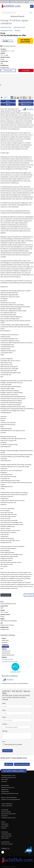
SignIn (25, 2)
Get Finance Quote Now (25, 41)
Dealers (3, 822)
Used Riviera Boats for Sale (8, 818)
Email (4, 710)
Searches (13, 2)
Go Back (9, 764)
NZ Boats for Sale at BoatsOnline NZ (11, 799)
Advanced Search (17, 16)
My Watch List (5, 789)
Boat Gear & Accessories (8, 787)
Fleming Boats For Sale (6, 30)
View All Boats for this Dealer (10, 662)
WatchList (21, 2)
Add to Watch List (26, 101)
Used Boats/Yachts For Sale (9, 777)
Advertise (4, 828)
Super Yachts (5, 779)
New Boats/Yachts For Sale (8, 775)
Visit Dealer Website (7, 659)
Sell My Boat (4, 2)
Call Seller (26, 70)
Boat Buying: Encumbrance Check (10, 793)
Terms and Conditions (7, 844)
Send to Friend (26, 104)
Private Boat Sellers (6, 834)
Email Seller (8, 70)
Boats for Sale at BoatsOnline (9, 797)
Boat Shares (5, 816)
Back (8, 104)
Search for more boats (22, 764)
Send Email (7, 751)
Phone (4, 717)
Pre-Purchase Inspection (8, 46)
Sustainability (5, 810)
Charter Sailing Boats (7, 804)
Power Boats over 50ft (19, 27)
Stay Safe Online (6, 842)
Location (5, 724)
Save (4, 741)
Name (4, 703)
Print (8, 101)
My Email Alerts (5, 791)
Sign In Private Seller (6, 836)
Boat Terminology (6, 812)
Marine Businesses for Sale (8, 814)
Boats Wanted (5, 838)
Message (5, 731)
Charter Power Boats (7, 806)
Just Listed (4, 781)
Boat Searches (5, 785)
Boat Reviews (5, 832)
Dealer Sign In (5, 824)
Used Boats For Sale (6, 27)
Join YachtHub (5, 826)
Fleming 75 (17, 30)
